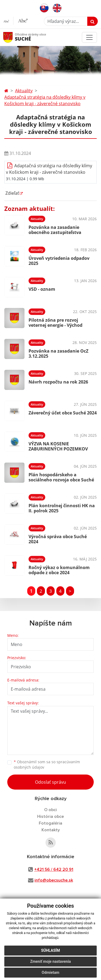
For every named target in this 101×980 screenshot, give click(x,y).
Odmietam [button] (50, 972)
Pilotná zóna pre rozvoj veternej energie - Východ (55, 323)
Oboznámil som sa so (47, 765)
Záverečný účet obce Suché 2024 (63, 413)
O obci (50, 810)
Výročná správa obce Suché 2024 (58, 539)
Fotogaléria (50, 823)
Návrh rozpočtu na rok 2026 (58, 382)
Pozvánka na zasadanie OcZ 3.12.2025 (58, 354)
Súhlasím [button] (51, 950)
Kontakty (51, 830)
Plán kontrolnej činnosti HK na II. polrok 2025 (62, 508)
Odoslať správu (50, 782)
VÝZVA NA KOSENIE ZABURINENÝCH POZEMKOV (58, 446)
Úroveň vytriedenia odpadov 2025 (59, 261)
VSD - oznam (42, 289)
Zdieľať (12, 193)
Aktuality (24, 91)
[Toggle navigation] (89, 37)
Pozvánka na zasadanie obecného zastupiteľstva (55, 230)
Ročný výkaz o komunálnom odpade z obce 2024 (59, 570)
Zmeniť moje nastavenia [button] (50, 961)
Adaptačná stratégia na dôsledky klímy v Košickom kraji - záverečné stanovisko (45, 100)
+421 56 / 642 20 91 (54, 869)
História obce (50, 816)
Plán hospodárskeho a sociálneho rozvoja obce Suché (61, 477)
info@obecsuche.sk (54, 880)
